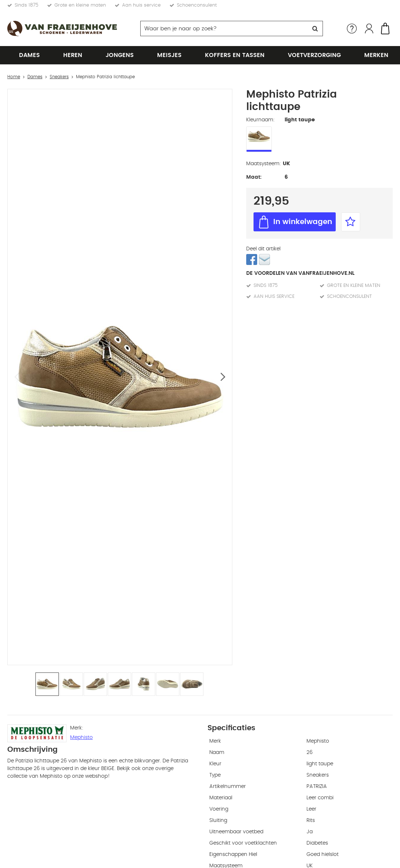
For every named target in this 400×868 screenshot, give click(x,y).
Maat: (254, 177)
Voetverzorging (314, 55)
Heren (73, 55)
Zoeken (315, 29)
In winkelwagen (303, 222)
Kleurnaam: (260, 120)
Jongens (120, 55)
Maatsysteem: (264, 164)
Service (352, 29)
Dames (29, 55)
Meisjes (169, 55)
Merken (376, 55)
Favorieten (351, 222)
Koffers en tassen (235, 55)
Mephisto (81, 738)
